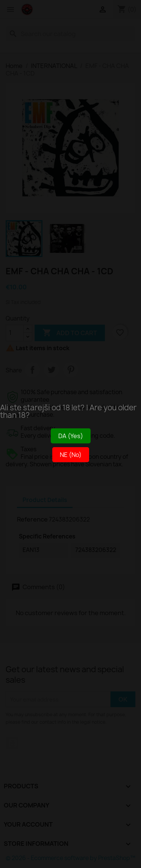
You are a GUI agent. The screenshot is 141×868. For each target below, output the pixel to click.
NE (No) (71, 455)
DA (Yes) (71, 436)
